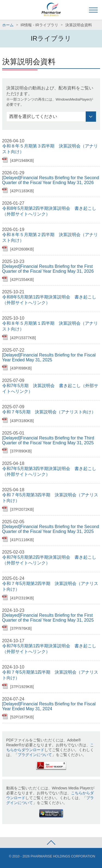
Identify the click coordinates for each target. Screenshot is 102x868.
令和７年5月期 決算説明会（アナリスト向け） (49, 412)
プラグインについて (35, 755)
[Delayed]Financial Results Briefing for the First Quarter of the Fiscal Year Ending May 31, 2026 (48, 269)
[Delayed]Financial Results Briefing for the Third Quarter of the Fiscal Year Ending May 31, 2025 (48, 440)
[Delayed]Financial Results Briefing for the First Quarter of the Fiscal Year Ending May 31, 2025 (48, 618)
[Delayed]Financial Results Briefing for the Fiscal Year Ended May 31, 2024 (49, 706)
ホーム (8, 25)
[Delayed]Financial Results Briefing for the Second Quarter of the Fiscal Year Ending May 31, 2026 (51, 180)
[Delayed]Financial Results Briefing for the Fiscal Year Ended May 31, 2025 (49, 357)
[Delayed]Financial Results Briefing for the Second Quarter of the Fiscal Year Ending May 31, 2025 (51, 529)
